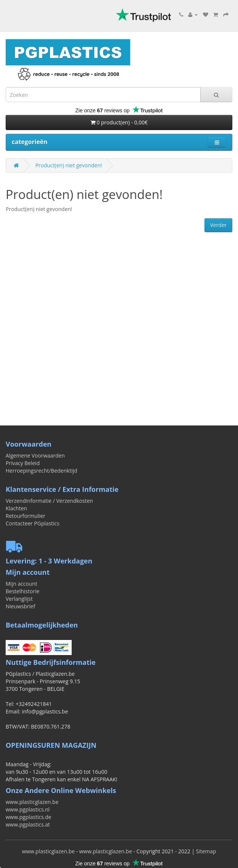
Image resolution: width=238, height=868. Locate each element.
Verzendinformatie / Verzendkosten (49, 501)
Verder (218, 225)
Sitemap (206, 851)
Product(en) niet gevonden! (69, 165)
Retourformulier (25, 516)
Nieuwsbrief (20, 606)
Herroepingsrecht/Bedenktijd (41, 471)
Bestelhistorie (22, 591)
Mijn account (21, 584)
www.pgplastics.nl (28, 809)
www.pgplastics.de (28, 817)
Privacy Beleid (23, 463)
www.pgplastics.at (28, 824)
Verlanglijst (19, 599)
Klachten (16, 508)
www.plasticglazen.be (32, 802)
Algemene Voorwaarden (35, 455)
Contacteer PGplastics (32, 523)
